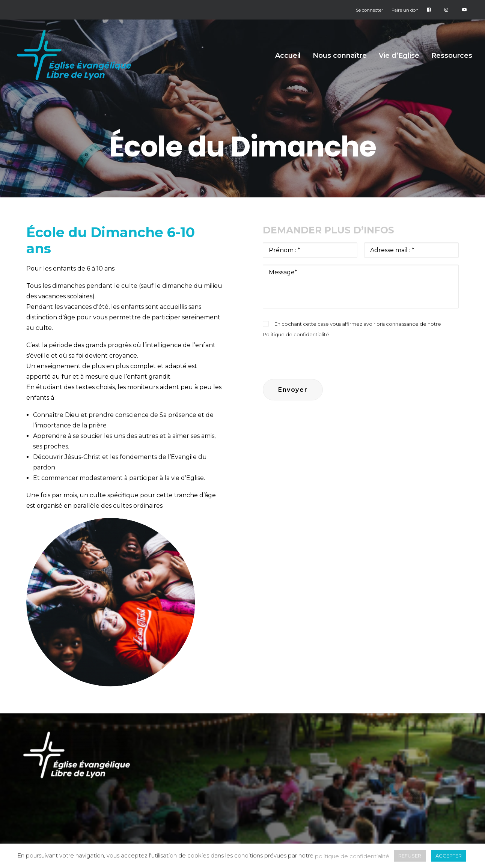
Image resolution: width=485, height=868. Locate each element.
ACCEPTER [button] (449, 856)
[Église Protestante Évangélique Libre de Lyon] (76, 58)
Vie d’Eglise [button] (399, 58)
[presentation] (320, 354)
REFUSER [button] (410, 856)
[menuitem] (371, 10)
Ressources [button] (452, 58)
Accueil (288, 58)
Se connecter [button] (370, 10)
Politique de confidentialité (296, 334)
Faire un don (405, 10)
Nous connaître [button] (340, 58)
